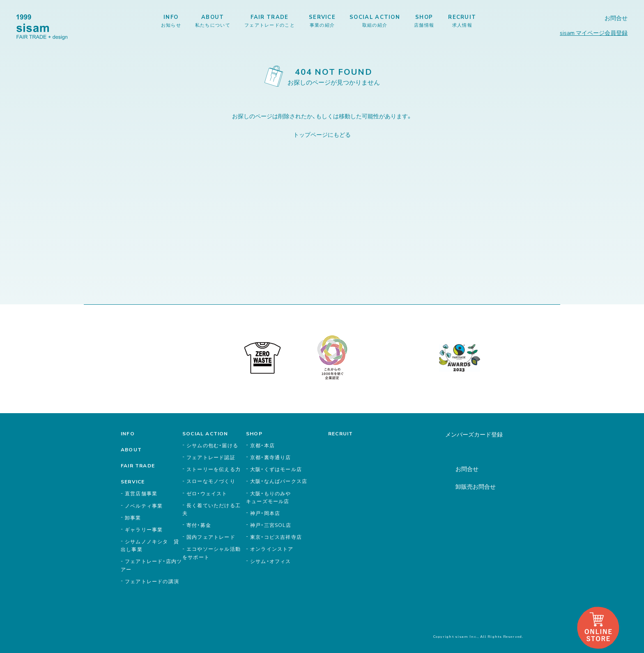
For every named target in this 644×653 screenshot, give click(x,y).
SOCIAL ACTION (375, 21)
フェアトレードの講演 (152, 581)
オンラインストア (272, 549)
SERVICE (322, 21)
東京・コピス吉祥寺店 (276, 537)
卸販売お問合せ (476, 486)
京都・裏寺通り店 (271, 457)
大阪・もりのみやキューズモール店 (269, 497)
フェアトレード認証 (211, 457)
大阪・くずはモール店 (276, 469)
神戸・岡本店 (265, 513)
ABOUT (213, 21)
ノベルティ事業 (144, 506)
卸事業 (133, 517)
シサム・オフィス (271, 561)
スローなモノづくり (211, 481)
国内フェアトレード (211, 537)
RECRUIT (462, 21)
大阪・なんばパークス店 (279, 481)
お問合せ (616, 18)
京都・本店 (262, 445)
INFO (171, 21)
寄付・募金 (199, 525)
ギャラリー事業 (144, 529)
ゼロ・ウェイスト (207, 493)
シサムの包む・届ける (212, 445)
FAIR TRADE (270, 21)
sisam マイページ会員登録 (594, 32)
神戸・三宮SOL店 (271, 525)
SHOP (424, 21)
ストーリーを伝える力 (214, 469)
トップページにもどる (322, 134)
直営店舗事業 (141, 493)
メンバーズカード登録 (474, 434)
